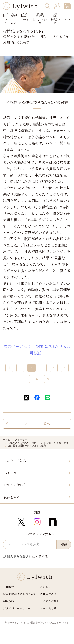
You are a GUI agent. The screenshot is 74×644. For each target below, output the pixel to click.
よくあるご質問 (50, 601)
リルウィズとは (15, 461)
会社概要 (8, 587)
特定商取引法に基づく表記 (20, 594)
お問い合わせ (48, 608)
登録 (64, 544)
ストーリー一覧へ (37, 424)
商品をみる (12, 497)
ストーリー (21, 440)
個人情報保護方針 (20, 557)
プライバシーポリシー (17, 608)
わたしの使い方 (15, 485)
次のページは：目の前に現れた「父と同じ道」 (37, 349)
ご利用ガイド (48, 594)
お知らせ (45, 587)
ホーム (7, 440)
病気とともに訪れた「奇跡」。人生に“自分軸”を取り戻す (38, 443)
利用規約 (8, 601)
